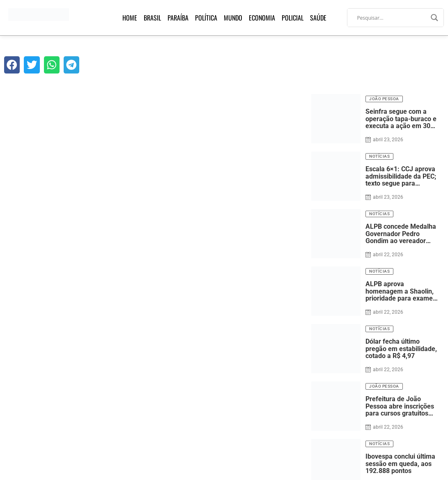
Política (206, 18)
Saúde (318, 18)
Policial (293, 18)
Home (130, 18)
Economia (262, 18)
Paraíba (178, 18)
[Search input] (392, 18)
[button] (12, 65)
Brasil (152, 18)
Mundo (233, 18)
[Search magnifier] (434, 18)
